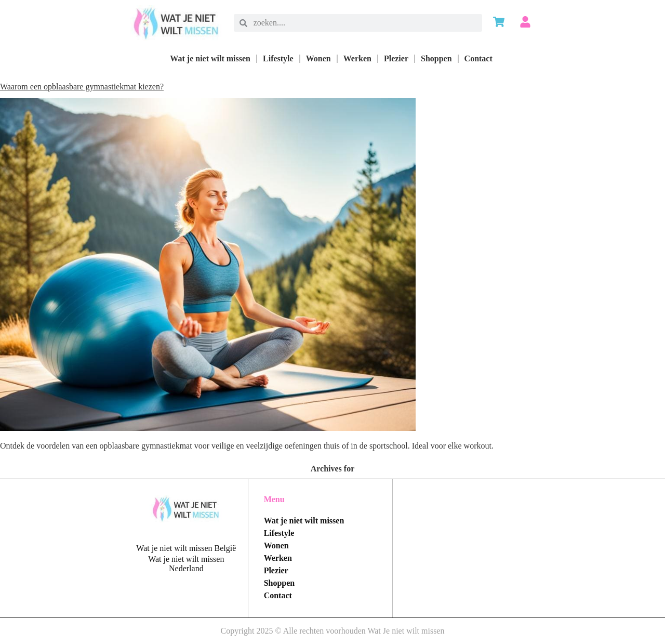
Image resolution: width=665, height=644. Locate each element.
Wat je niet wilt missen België (186, 548)
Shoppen (436, 58)
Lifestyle (278, 58)
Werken (357, 58)
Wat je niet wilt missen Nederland (186, 564)
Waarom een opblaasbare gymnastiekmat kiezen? (82, 87)
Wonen (318, 58)
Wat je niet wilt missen (210, 58)
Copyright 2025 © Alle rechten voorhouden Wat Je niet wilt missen (333, 631)
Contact (478, 58)
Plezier (396, 58)
